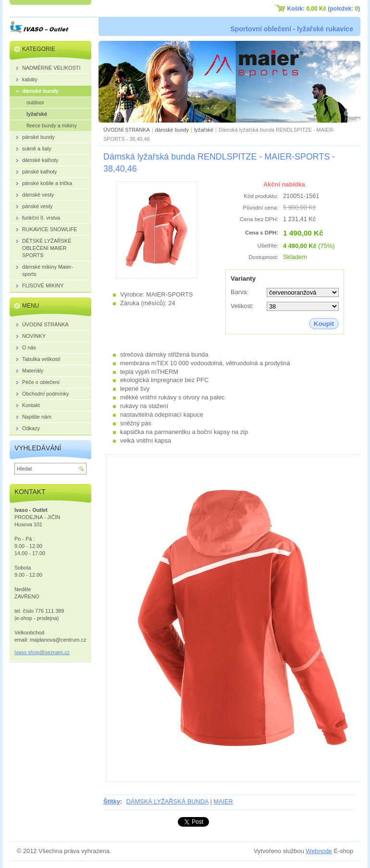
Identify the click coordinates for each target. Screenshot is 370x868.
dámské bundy (172, 130)
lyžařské (204, 130)
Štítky (112, 801)
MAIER (223, 801)
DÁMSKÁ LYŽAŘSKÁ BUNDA (167, 801)
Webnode (319, 851)
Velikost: (242, 306)
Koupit (324, 324)
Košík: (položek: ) (324, 9)
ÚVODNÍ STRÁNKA (127, 130)
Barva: (240, 292)
